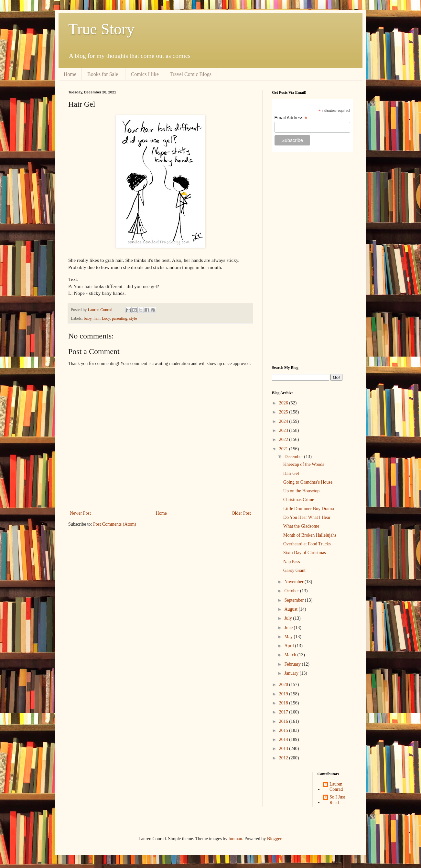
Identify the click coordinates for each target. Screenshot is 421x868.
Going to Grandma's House (308, 482)
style (133, 318)
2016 (284, 721)
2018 (284, 703)
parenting (120, 318)
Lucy (106, 318)
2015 (284, 730)
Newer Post (80, 513)
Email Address (291, 118)
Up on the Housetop (301, 491)
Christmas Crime (299, 500)
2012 (284, 758)
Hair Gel (291, 473)
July (289, 618)
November (294, 582)
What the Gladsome (301, 526)
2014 (284, 739)
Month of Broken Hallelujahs (310, 535)
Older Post (242, 513)
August (291, 609)
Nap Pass (292, 562)
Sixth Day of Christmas (305, 553)
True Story (101, 29)
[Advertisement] (312, 259)
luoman (235, 839)
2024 (284, 421)
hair (97, 318)
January (292, 673)
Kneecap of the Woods (304, 464)
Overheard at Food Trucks (307, 544)
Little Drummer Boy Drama (309, 509)
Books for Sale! (103, 74)
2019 (284, 694)
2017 (284, 712)
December (294, 457)
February (293, 664)
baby (88, 318)
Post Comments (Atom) (115, 524)
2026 (284, 403)
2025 (284, 412)
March (291, 655)
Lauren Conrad (336, 787)
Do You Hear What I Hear (307, 517)
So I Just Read (337, 800)
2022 (284, 439)
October (292, 591)
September (294, 600)
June (289, 628)
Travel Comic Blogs (191, 74)
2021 (284, 449)
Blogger (274, 839)
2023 (284, 430)
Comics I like (145, 74)
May (289, 637)
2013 (284, 749)
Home (70, 74)
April (290, 646)
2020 (284, 685)
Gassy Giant (294, 570)
